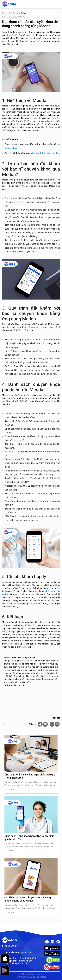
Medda (7, 658)
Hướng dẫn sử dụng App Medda (31, 977)
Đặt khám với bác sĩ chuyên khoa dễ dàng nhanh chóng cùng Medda (28, 899)
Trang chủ (6, 13)
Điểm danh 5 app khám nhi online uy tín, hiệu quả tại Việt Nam (29, 838)
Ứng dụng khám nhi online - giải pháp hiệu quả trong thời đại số (30, 776)
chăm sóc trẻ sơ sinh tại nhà (44, 153)
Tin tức (15, 13)
